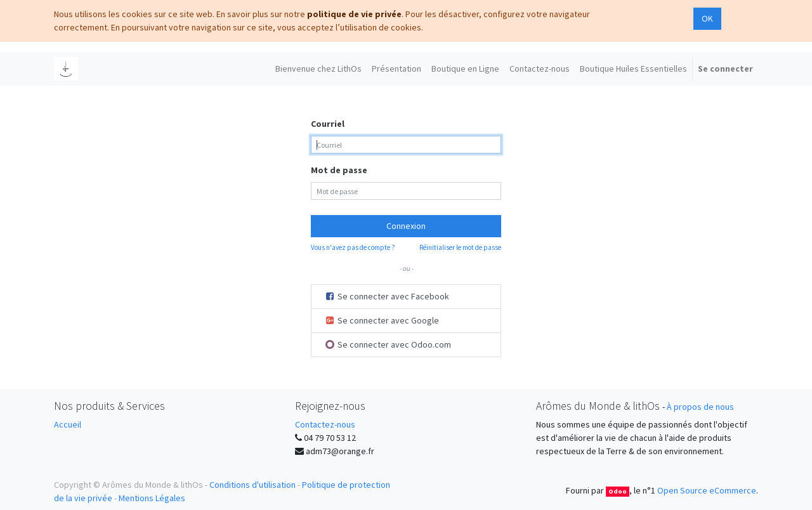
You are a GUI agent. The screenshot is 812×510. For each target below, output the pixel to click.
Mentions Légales (152, 498)
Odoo (618, 491)
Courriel (328, 124)
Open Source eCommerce (707, 490)
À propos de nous (700, 407)
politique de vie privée (354, 14)
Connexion (406, 226)
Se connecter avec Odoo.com (388, 344)
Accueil (68, 424)
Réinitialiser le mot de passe (460, 247)
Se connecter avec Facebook (387, 296)
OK (707, 18)
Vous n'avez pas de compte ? (353, 247)
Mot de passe (339, 170)
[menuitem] (318, 69)
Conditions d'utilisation (252, 485)
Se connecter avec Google (382, 320)
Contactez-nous (325, 424)
